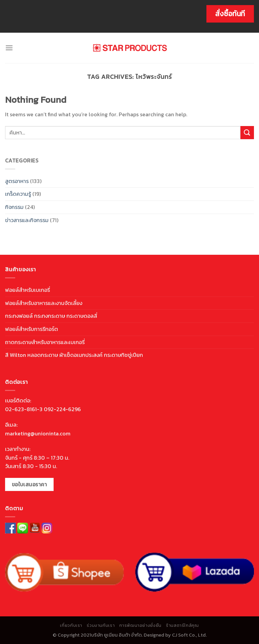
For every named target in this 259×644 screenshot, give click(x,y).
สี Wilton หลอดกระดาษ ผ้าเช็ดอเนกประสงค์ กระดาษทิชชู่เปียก (74, 355)
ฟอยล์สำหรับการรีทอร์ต (32, 329)
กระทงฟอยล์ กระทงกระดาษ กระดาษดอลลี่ (51, 316)
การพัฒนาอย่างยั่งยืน (140, 625)
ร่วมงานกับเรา (101, 625)
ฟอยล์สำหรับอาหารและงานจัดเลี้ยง (44, 303)
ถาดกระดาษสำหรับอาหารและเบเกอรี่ (45, 342)
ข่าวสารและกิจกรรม (27, 220)
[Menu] (9, 48)
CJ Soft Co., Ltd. (189, 635)
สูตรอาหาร (17, 181)
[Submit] (247, 133)
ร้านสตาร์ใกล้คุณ (182, 625)
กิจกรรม (14, 207)
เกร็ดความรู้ (18, 194)
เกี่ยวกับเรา (71, 625)
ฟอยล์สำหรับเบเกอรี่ (27, 290)
